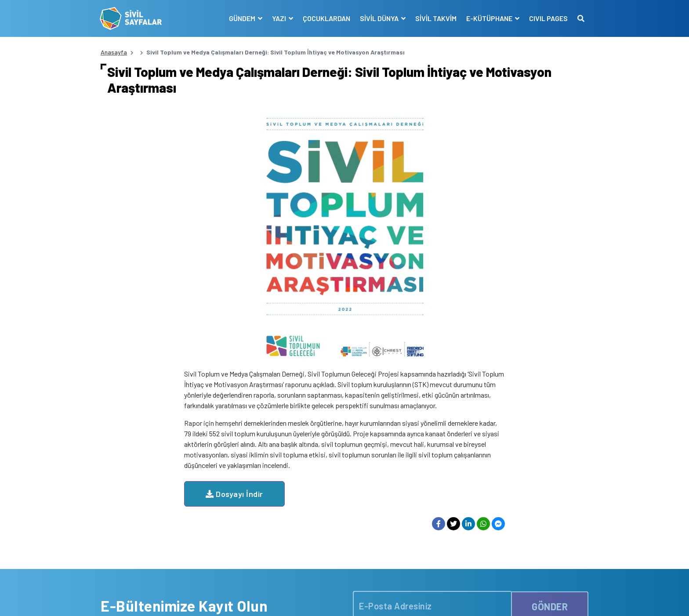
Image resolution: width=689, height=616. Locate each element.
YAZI (325, 489)
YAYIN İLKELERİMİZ (448, 489)
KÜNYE (432, 500)
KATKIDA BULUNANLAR (350, 546)
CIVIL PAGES (548, 18)
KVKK (509, 600)
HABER (328, 477)
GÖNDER (550, 394)
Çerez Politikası (473, 600)
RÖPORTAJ (334, 523)
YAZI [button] (279, 18)
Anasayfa (114, 52)
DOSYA (328, 500)
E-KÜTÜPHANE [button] (489, 18)
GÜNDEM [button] (242, 18)
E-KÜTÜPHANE (443, 523)
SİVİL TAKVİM (435, 18)
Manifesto (537, 600)
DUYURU (330, 534)
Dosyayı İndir (318, 231)
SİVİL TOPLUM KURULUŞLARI (462, 512)
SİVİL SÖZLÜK (442, 534)
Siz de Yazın (573, 600)
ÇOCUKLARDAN (326, 18)
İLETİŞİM (435, 546)
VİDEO (327, 512)
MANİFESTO (439, 477)
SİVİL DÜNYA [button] (379, 18)
